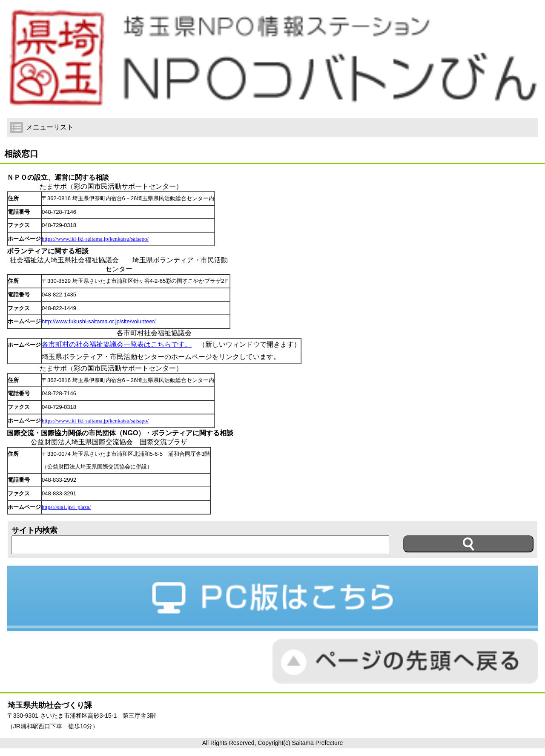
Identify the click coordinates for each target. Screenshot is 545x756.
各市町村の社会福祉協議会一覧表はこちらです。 (117, 344)
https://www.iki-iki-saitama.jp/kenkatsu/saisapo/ (95, 239)
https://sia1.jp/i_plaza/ (66, 507)
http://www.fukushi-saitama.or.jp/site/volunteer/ (99, 321)
